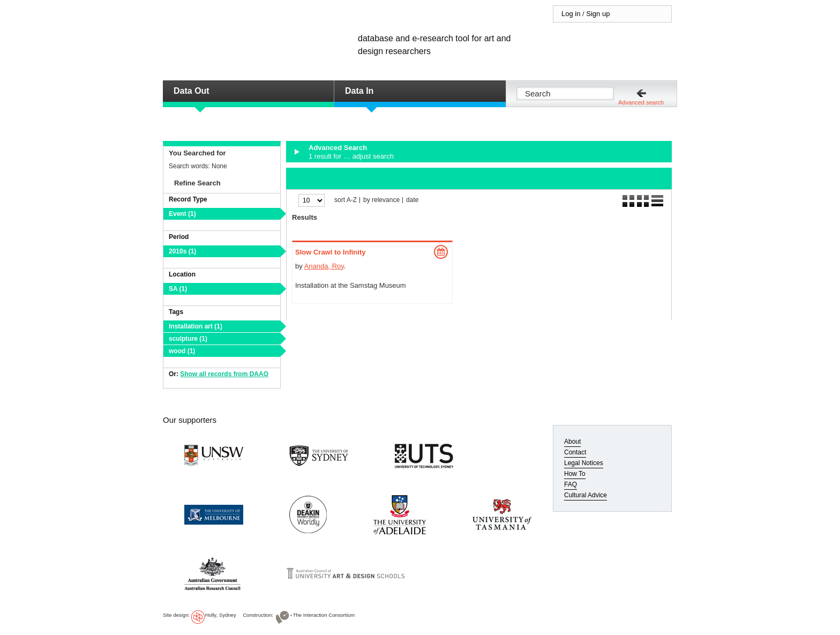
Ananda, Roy (324, 266)
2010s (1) (182, 251)
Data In (359, 91)
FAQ (571, 484)
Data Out (192, 91)
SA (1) (178, 289)
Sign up (598, 14)
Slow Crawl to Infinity (330, 252)
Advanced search (641, 102)
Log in (571, 14)
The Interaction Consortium (324, 615)
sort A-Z (346, 200)
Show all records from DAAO (224, 374)
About (572, 442)
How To (575, 474)
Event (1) (182, 214)
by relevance (381, 200)
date (412, 200)
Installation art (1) (196, 326)
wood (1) (182, 351)
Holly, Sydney (221, 615)
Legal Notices (584, 463)
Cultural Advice (586, 495)
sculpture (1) (188, 339)
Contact (575, 452)
